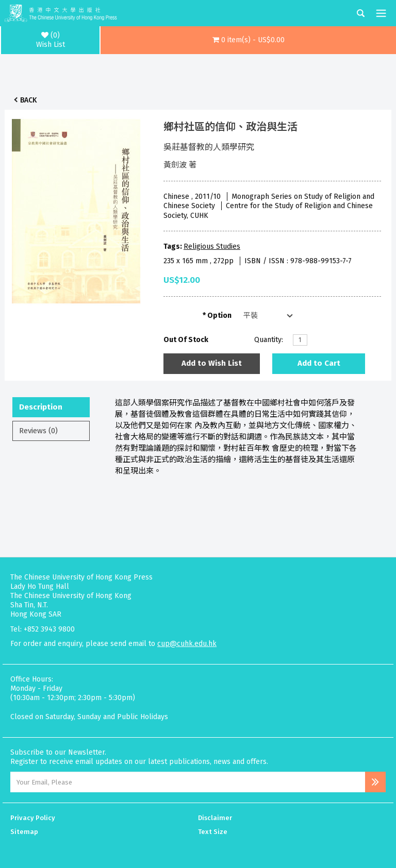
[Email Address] (188, 782)
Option (219, 316)
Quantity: (269, 340)
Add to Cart (319, 363)
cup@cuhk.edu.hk (187, 644)
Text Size (213, 832)
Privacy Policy (33, 818)
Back (28, 100)
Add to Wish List (212, 363)
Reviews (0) (38, 431)
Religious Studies (212, 246)
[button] (248, 40)
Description (41, 407)
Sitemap (24, 832)
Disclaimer (215, 818)
